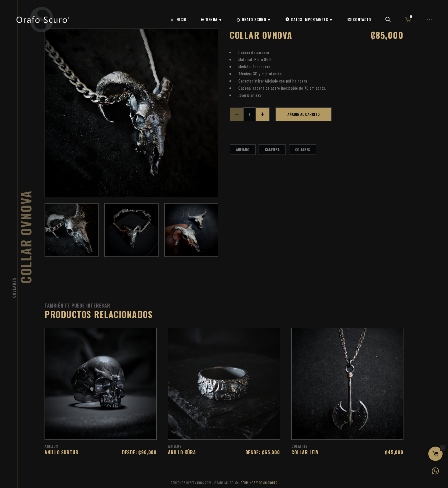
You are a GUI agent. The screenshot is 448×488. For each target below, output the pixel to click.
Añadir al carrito (304, 114)
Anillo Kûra (182, 452)
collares (303, 149)
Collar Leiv (305, 452)
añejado (243, 149)
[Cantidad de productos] (250, 114)
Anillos (51, 446)
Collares (14, 288)
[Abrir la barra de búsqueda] (388, 20)
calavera (272, 149)
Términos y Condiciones (259, 483)
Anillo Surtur (61, 452)
